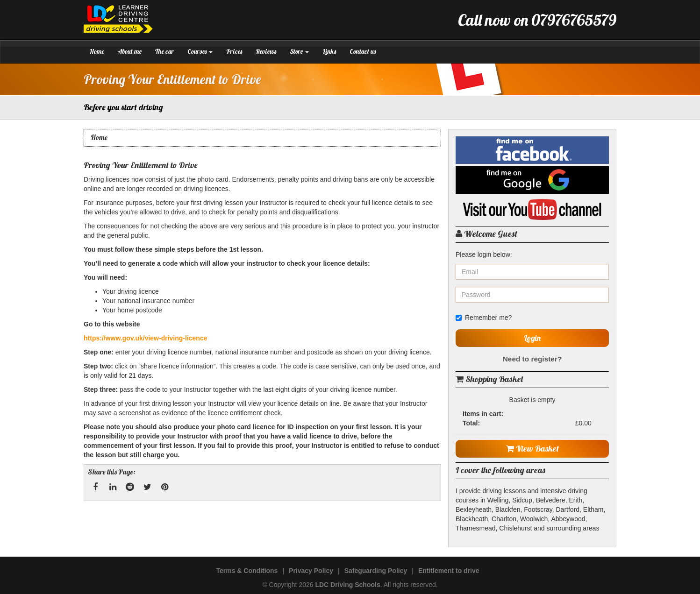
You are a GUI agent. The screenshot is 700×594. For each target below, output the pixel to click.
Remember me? (484, 318)
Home (97, 51)
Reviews (266, 51)
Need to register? (532, 359)
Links (329, 51)
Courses (200, 51)
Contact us (363, 51)
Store (299, 51)
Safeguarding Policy (376, 571)
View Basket (532, 449)
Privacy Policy (311, 571)
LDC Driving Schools (347, 585)
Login (532, 338)
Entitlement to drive (449, 571)
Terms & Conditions (247, 571)
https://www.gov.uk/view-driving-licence (145, 338)
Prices (234, 51)
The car (164, 51)
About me (130, 51)
